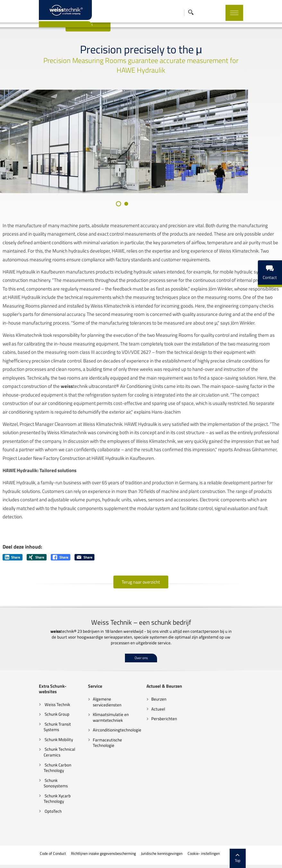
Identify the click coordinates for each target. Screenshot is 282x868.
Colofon (230, 857)
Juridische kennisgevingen (161, 857)
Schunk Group (42, 723)
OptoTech (39, 814)
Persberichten (156, 733)
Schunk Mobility (44, 748)
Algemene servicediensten (99, 716)
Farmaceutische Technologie (99, 757)
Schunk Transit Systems (43, 736)
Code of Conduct (52, 857)
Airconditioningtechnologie (109, 744)
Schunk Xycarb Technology (43, 802)
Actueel (150, 723)
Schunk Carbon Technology (43, 776)
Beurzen (150, 713)
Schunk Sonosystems (49, 789)
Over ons (141, 672)
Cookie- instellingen (203, 857)
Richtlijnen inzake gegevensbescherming (103, 857)
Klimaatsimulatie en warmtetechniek (102, 731)
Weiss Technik (43, 713)
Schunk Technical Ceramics (45, 761)
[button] (136, 218)
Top (252, 846)
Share (13, 571)
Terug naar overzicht (141, 596)
